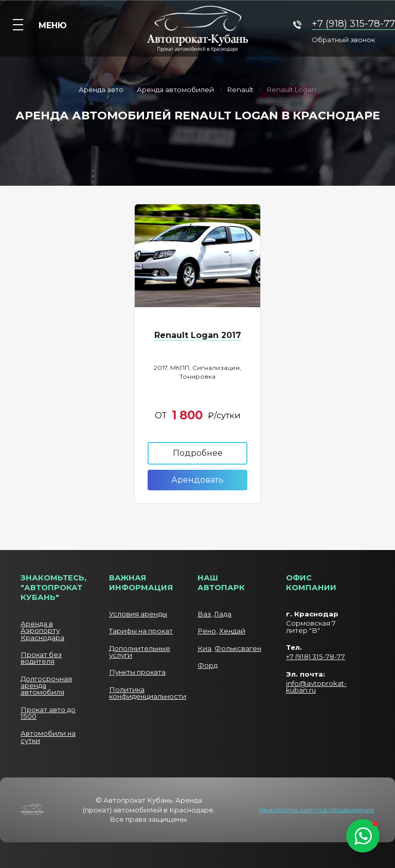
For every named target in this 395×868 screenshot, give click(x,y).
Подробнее (198, 453)
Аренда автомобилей (175, 90)
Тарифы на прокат (141, 631)
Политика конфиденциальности (148, 693)
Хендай (232, 631)
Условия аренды (138, 614)
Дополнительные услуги (140, 652)
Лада (223, 614)
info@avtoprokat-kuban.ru (316, 687)
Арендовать (197, 480)
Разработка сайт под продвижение (317, 810)
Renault (240, 90)
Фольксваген (238, 648)
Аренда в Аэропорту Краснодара (42, 631)
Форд (208, 665)
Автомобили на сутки (48, 737)
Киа (204, 648)
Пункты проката (137, 672)
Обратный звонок (343, 40)
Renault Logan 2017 (198, 335)
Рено (207, 631)
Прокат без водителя (41, 658)
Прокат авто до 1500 (48, 713)
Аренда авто (101, 90)
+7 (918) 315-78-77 (353, 23)
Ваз (204, 614)
